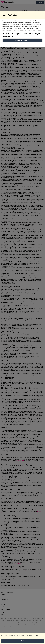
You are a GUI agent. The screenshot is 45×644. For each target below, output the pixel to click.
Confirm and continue (22, 40)
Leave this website (23, 44)
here (32, 635)
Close (22, 641)
